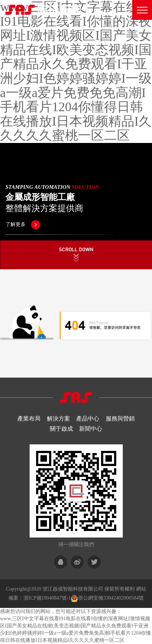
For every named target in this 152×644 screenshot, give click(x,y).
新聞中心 (91, 429)
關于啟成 (61, 429)
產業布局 (29, 419)
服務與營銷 (120, 419)
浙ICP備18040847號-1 (47, 598)
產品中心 (88, 419)
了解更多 (23, 224)
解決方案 (58, 419)
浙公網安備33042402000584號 (111, 598)
